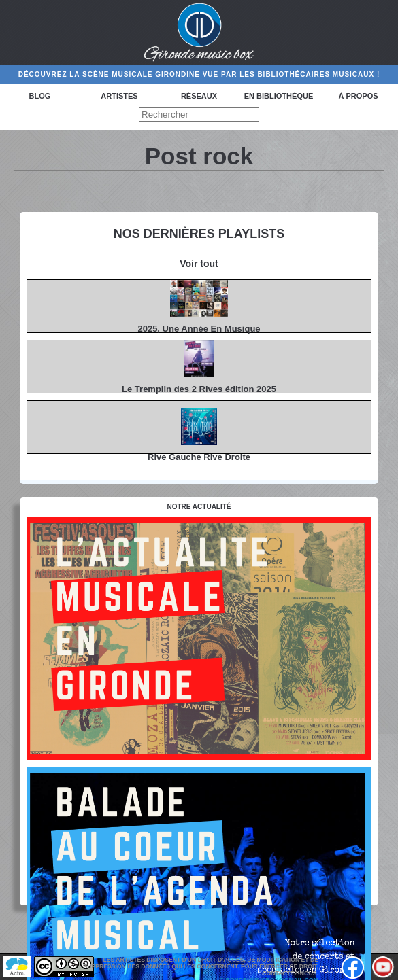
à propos (358, 96)
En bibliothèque (279, 96)
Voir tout (199, 264)
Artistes (119, 96)
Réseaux (199, 96)
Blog (40, 96)
